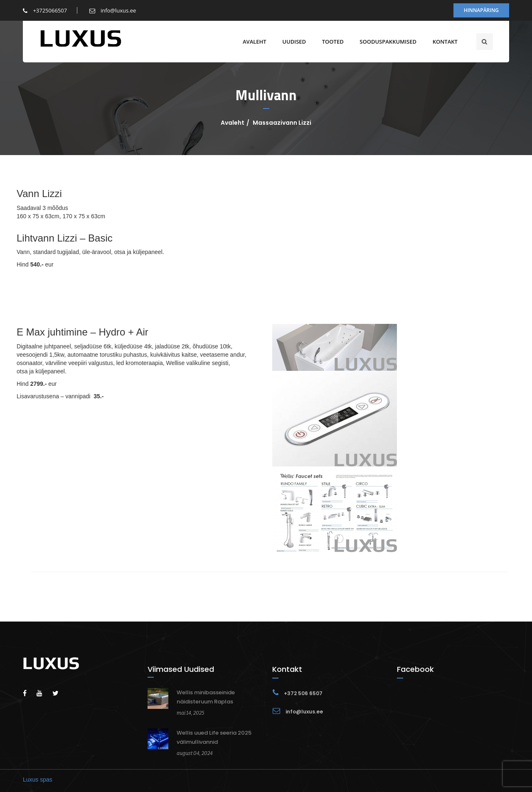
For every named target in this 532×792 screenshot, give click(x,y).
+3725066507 (45, 10)
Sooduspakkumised (388, 42)
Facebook (415, 669)
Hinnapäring (481, 10)
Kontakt (445, 42)
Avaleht (254, 42)
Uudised (294, 42)
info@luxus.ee (113, 10)
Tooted (332, 42)
